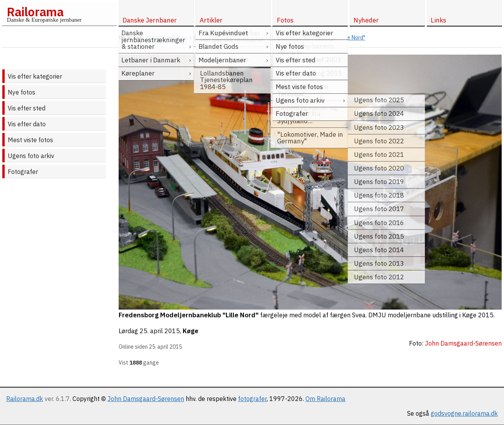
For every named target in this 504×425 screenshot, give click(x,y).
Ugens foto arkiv (31, 156)
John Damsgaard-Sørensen (146, 399)
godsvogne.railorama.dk (464, 413)
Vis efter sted (27, 108)
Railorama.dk (25, 399)
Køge (191, 331)
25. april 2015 (160, 331)
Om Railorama (325, 399)
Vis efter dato (27, 124)
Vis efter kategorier (35, 76)
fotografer (252, 399)
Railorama (35, 12)
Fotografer (23, 172)
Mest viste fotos (30, 140)
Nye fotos (22, 92)
